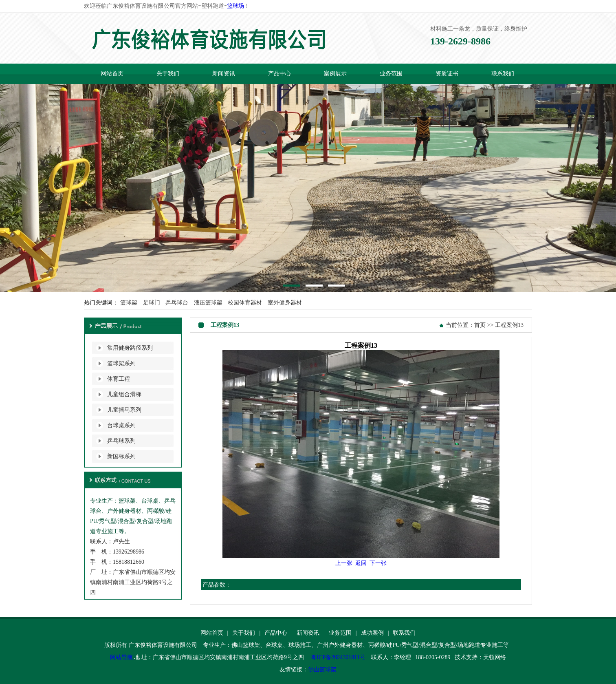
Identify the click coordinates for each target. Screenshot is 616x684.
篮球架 (129, 303)
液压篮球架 (208, 303)
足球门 (152, 303)
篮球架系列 (121, 363)
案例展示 (335, 74)
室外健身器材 (285, 303)
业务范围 (391, 74)
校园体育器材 (245, 303)
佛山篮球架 (322, 670)
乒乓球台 (177, 303)
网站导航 (121, 657)
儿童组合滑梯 (124, 394)
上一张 (344, 563)
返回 (361, 563)
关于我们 (168, 74)
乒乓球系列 (121, 441)
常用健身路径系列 (130, 348)
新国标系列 (121, 456)
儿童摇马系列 (124, 410)
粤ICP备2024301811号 (338, 657)
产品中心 (279, 74)
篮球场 (235, 6)
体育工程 (119, 379)
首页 (480, 325)
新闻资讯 (224, 74)
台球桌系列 (121, 425)
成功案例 (372, 633)
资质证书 (447, 74)
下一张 (378, 563)
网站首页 (112, 74)
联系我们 (503, 74)
